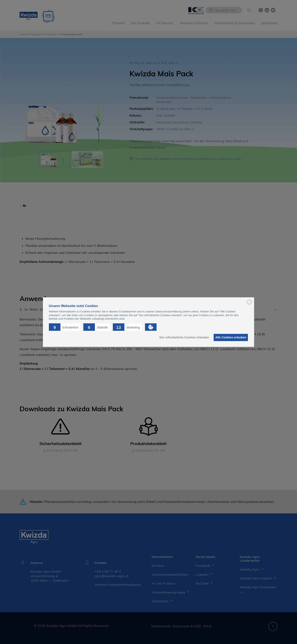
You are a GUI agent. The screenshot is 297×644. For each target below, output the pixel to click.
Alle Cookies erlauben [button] (230, 337)
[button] (65, 327)
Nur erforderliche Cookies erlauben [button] (181, 337)
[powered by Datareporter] (249, 305)
